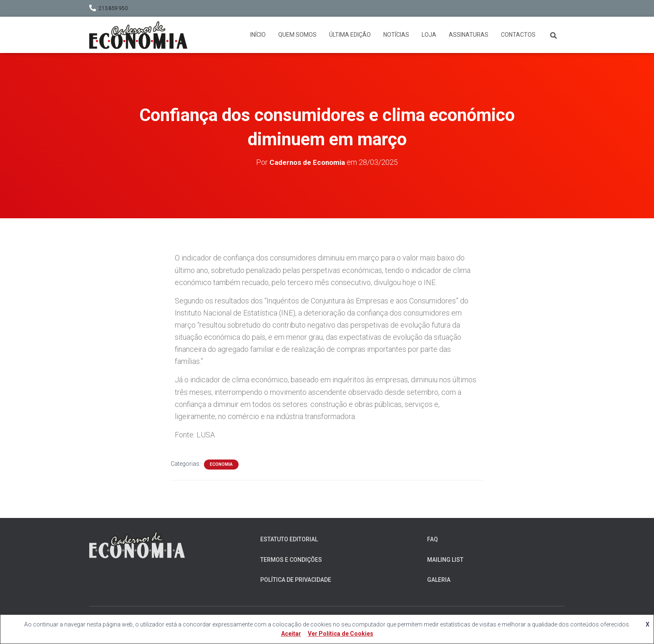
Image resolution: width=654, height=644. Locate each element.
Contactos (518, 35)
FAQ (433, 539)
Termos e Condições (291, 559)
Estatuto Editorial (289, 539)
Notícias (396, 35)
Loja (429, 35)
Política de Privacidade (296, 580)
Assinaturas (469, 35)
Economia (221, 464)
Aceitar (291, 634)
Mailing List (445, 559)
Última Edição (350, 35)
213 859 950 (113, 8)
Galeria (439, 580)
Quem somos (297, 35)
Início (258, 35)
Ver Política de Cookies (341, 634)
